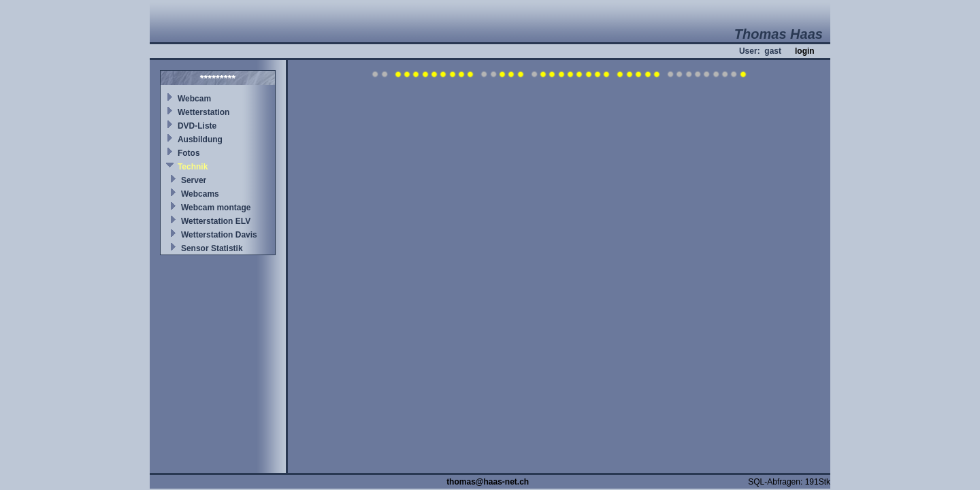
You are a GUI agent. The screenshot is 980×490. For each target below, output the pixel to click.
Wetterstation (203, 112)
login (805, 51)
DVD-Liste (197, 126)
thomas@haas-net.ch (488, 482)
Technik (193, 167)
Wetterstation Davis (219, 235)
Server (194, 180)
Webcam (194, 99)
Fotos (189, 153)
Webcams (200, 194)
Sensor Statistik (212, 248)
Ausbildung (200, 140)
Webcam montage (216, 208)
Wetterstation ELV (216, 221)
